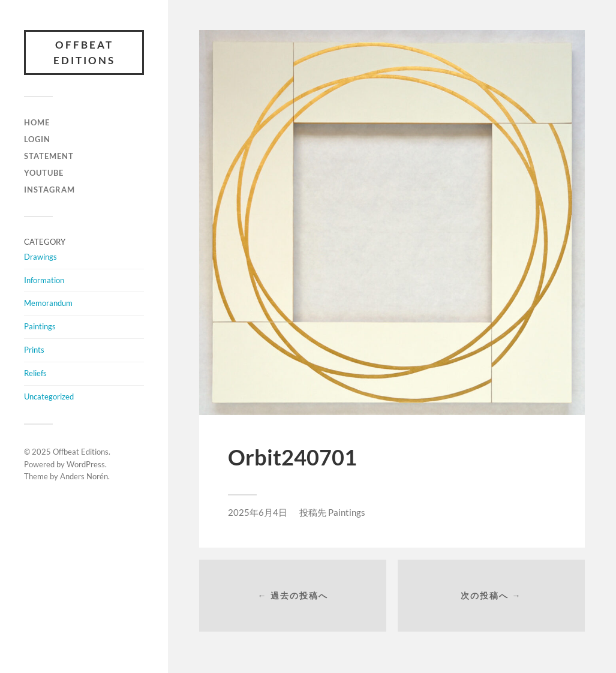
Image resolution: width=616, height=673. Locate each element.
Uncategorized (49, 396)
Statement (49, 156)
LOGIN (37, 139)
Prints (34, 350)
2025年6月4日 (258, 512)
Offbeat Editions (84, 52)
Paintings (40, 326)
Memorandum (48, 303)
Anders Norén (84, 476)
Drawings (40, 257)
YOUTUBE (44, 173)
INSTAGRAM (49, 190)
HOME (37, 122)
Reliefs (35, 373)
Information (44, 280)
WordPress (86, 464)
